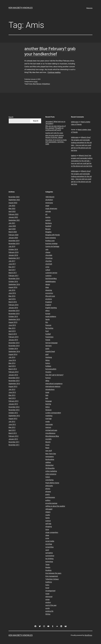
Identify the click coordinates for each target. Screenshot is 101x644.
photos (48, 489)
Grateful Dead (50, 351)
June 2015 (12, 325)
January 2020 (13, 238)
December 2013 (14, 378)
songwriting (49, 547)
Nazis (47, 448)
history (48, 363)
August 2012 (13, 419)
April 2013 (12, 398)
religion (48, 512)
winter (48, 599)
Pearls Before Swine (52, 483)
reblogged (49, 509)
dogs (47, 287)
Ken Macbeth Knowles (21, 8)
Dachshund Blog (51, 279)
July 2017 (12, 261)
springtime (49, 553)
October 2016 (13, 282)
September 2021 (14, 220)
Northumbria (50, 459)
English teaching (51, 308)
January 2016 (13, 308)
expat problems (51, 316)
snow (47, 538)
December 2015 (14, 311)
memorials (49, 424)
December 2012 (14, 407)
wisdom (48, 602)
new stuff (49, 451)
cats (47, 249)
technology (49, 562)
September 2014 (14, 351)
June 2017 (12, 264)
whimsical (49, 597)
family (48, 319)
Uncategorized (50, 591)
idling (47, 381)
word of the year (51, 605)
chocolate (49, 255)
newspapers (50, 457)
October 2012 (13, 413)
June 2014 (12, 360)
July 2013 (12, 389)
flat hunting (49, 328)
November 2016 (14, 279)
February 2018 (13, 252)
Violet (47, 594)
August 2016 (13, 287)
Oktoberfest (49, 465)
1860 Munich (50, 197)
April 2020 (12, 229)
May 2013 (12, 395)
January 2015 (13, 340)
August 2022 (13, 203)
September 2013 (14, 384)
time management (52, 576)
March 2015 (13, 334)
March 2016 (13, 302)
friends (48, 340)
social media (50, 541)
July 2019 (12, 246)
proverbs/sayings (51, 503)
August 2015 (13, 322)
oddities (48, 462)
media (48, 422)
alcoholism (49, 200)
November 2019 (14, 244)
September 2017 (14, 258)
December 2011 (14, 442)
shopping (49, 527)
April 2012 (12, 430)
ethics (47, 311)
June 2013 (12, 392)
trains (47, 585)
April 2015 (12, 331)
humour (48, 378)
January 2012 (13, 439)
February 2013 (13, 401)
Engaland (49, 302)
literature (48, 410)
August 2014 (13, 354)
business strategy (51, 244)
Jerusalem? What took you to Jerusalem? (55, 123)
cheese (48, 252)
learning (48, 404)
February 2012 (13, 436)
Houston (48, 372)
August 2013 (13, 386)
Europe (48, 314)
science (48, 521)
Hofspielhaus (46, 84)
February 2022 (13, 214)
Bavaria (48, 229)
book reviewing (51, 238)
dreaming (49, 290)
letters (48, 407)
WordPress (88, 635)
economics (49, 293)
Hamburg (49, 357)
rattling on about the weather (55, 506)
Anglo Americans (51, 209)
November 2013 (14, 381)
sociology (49, 544)
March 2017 (13, 273)
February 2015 (13, 337)
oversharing (49, 480)
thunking (48, 570)
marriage (48, 419)
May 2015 (12, 328)
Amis (31, 84)
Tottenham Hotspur (52, 579)
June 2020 (12, 226)
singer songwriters (52, 532)
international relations (53, 386)
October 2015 (13, 316)
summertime (50, 556)
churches (49, 261)
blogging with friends (53, 235)
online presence (51, 474)
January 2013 (13, 404)
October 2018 (13, 249)
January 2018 (13, 255)
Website (89, 8)
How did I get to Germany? (54, 375)
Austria (48, 217)
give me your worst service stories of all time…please (55, 136)
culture (48, 270)
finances (48, 325)
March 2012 (13, 433)
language (49, 401)
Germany (48, 346)
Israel (47, 392)
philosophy (49, 486)
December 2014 (14, 343)
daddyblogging (50, 282)
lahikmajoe (75, 122)
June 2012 (12, 424)
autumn (48, 220)
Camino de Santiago (52, 246)
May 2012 (12, 427)
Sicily (47, 530)
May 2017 (12, 267)
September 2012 (14, 416)
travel (47, 588)
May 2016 (12, 296)
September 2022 (14, 200)
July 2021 (12, 223)
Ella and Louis (50, 296)
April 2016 (12, 299)
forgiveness (49, 337)
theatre (48, 567)
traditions (49, 582)
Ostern (48, 477)
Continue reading (54, 72)
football (48, 334)
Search (11, 117)
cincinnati (49, 264)
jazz (47, 398)
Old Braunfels (50, 468)
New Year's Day (51, 454)
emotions (49, 299)
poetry (48, 494)
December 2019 (14, 241)
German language (51, 343)
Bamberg (48, 223)
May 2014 (12, 363)
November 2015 (14, 314)
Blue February (37, 84)
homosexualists (51, 369)
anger (47, 206)
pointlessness (50, 497)
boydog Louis (50, 241)
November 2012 (14, 410)
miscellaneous (50, 433)
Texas (47, 565)
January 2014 (13, 375)
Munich (48, 442)
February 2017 (13, 276)
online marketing (51, 471)
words (48, 608)
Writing (48, 614)
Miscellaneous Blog (52, 436)
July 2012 (12, 422)
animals (48, 211)
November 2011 (14, 445)
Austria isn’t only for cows (54, 133)
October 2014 (13, 349)
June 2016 (12, 293)
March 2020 (13, 232)
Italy (47, 395)
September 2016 (14, 284)
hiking (47, 360)
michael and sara (51, 430)
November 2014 (14, 346)
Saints (48, 518)
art (46, 214)
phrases (48, 492)
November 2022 (14, 197)
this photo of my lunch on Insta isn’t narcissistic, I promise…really (56, 142)
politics (48, 500)
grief (47, 354)
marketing (49, 416)
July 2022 (12, 206)
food (47, 331)
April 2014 (12, 366)
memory (48, 427)
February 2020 (13, 235)
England (48, 305)
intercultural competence (54, 384)
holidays (48, 366)
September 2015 (14, 319)
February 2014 (13, 372)
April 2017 (12, 270)
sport (47, 550)
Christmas (49, 258)
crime (47, 267)
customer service (51, 273)
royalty (48, 515)
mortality (48, 439)
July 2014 (12, 357)
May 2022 (12, 209)
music (36, 82)
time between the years (53, 573)
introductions (50, 389)
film (47, 322)
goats (47, 349)
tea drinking (49, 559)
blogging (48, 232)
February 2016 (13, 305)
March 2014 (13, 369)
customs (48, 276)
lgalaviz (74, 156)
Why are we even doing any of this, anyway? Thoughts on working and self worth (56, 128)
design (48, 284)
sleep (47, 535)
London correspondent (53, 413)
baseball (48, 226)
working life (49, 611)
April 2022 (12, 211)
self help (48, 524)
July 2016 (12, 290)
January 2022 (13, 217)
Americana (49, 203)
